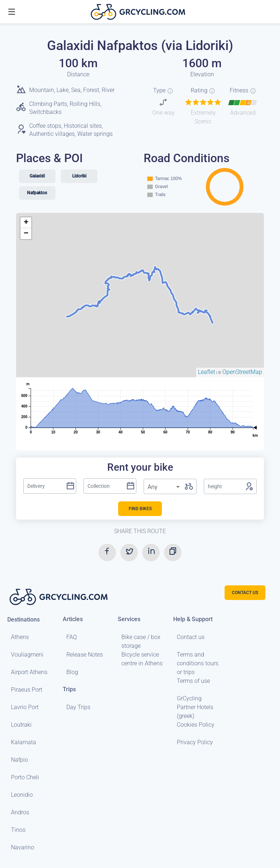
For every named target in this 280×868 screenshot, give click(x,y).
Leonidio (22, 795)
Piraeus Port (27, 690)
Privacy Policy (195, 742)
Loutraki (21, 725)
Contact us (191, 637)
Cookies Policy (196, 725)
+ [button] (26, 223)
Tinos (18, 830)
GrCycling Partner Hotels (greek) (195, 707)
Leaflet (207, 372)
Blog (72, 672)
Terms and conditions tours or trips (198, 663)
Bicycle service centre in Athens (142, 659)
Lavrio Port (25, 707)
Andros (20, 812)
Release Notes (85, 655)
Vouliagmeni (27, 655)
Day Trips (78, 707)
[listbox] (164, 487)
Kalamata (24, 742)
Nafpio (20, 760)
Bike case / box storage (141, 641)
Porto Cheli (25, 777)
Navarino (23, 847)
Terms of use (193, 681)
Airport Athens (29, 672)
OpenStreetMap (242, 372)
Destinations (24, 619)
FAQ (72, 637)
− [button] (26, 234)
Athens (20, 637)
